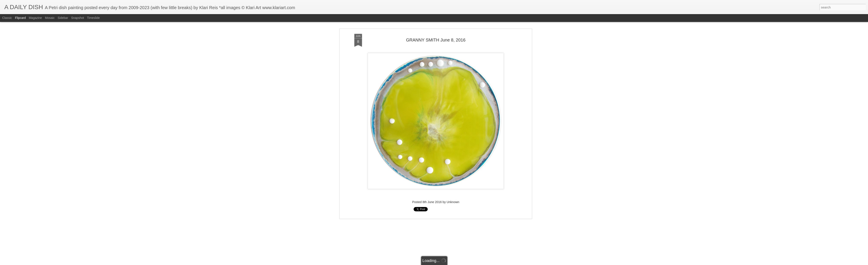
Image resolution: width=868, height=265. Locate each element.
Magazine (35, 18)
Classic (7, 18)
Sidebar (63, 18)
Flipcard (20, 18)
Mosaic (50, 18)
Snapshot (78, 18)
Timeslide (93, 18)
